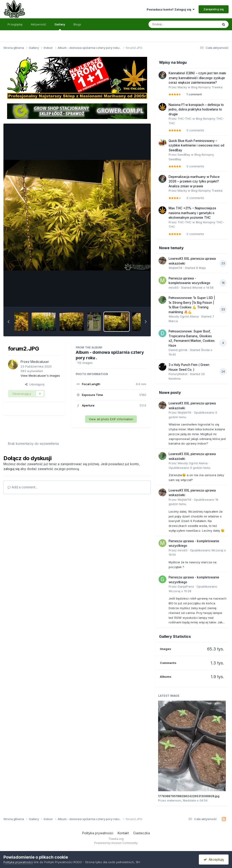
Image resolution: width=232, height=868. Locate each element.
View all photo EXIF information (111, 419)
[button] (8, 322)
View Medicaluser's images (40, 376)
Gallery (60, 26)
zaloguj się (11, 469)
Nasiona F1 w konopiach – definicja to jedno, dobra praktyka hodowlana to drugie (196, 109)
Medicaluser (40, 362)
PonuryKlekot (178, 374)
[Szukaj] (172, 24)
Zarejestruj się (214, 9)
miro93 (174, 287)
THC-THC (185, 119)
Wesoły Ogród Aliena (184, 316)
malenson (174, 800)
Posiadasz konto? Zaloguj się (171, 9)
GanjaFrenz (186, 586)
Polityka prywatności (98, 833)
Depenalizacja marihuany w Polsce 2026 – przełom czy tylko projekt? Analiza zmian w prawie (194, 181)
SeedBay (184, 155)
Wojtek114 (175, 268)
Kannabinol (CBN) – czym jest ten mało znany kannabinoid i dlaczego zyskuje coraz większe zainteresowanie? (197, 78)
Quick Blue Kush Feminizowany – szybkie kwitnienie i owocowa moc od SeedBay (196, 145)
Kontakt (123, 833)
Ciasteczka (142, 833)
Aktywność (38, 24)
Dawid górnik (178, 350)
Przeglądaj (15, 24)
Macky (182, 87)
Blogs (77, 24)
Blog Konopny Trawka (207, 87)
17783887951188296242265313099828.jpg (189, 796)
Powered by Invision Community (116, 843)
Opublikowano (190, 468)
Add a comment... (22, 487)
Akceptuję (214, 859)
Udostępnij (35, 384)
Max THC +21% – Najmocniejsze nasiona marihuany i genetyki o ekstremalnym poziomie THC (192, 213)
